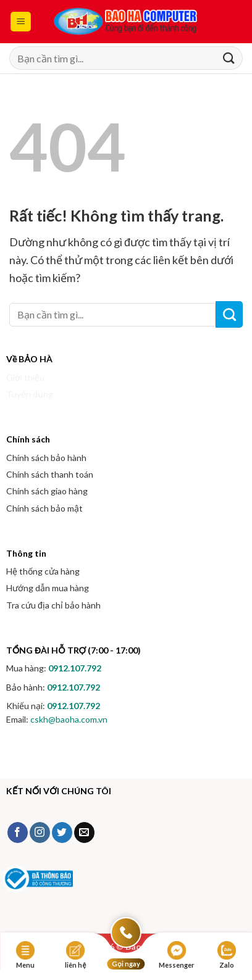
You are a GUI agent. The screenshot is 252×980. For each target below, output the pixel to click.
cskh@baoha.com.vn (69, 719)
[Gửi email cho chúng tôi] (84, 833)
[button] (21, 22)
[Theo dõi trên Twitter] (62, 833)
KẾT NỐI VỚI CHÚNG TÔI (59, 791)
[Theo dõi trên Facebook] (18, 833)
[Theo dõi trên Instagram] (40, 833)
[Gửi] (228, 58)
